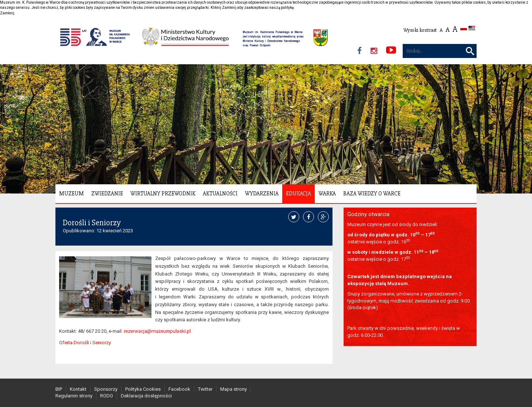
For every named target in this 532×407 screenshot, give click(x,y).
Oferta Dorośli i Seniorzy (85, 343)
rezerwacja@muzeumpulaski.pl (157, 331)
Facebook (179, 389)
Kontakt (78, 389)
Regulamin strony (74, 396)
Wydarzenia (262, 194)
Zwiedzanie (107, 194)
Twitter (205, 389)
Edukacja (299, 194)
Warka (327, 194)
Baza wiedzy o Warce (372, 194)
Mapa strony (233, 389)
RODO (107, 396)
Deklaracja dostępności (146, 396)
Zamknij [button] (7, 13)
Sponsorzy (106, 389)
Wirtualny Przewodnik (163, 194)
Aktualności (220, 194)
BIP (59, 389)
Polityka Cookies (143, 389)
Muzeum (71, 194)
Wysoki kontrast (420, 30)
